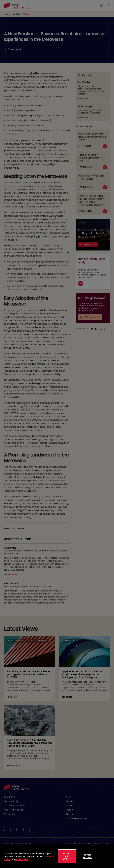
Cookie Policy (22, 859)
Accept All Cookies (67, 856)
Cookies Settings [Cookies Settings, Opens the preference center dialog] (88, 856)
